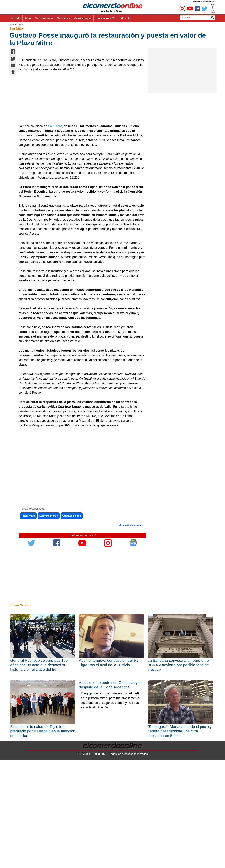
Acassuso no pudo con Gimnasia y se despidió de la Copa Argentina (111, 770)
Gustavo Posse (72, 601)
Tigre (28, 18)
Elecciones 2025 (106, 18)
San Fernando (44, 18)
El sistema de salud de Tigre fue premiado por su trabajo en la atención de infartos (43, 816)
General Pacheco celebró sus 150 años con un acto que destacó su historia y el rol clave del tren (39, 750)
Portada (15, 18)
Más (125, 18)
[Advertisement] (80, 183)
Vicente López (83, 18)
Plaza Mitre (28, 601)
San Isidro (63, 18)
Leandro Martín (49, 601)
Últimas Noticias (19, 690)
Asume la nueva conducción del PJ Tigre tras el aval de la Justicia (109, 748)
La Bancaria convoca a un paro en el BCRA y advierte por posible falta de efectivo (179, 750)
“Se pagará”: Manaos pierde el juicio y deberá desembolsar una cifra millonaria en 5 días (180, 816)
